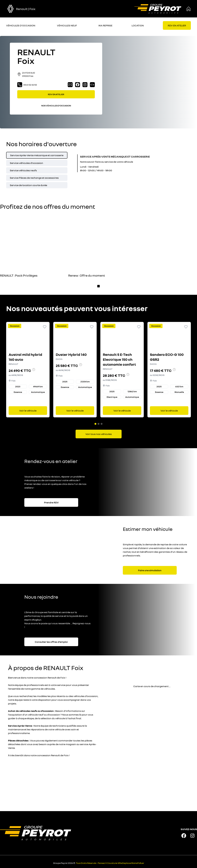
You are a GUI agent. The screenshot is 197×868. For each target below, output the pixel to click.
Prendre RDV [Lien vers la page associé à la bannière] (51, 501)
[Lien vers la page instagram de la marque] (192, 834)
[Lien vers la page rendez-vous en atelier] (177, 25)
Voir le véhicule (28, 410)
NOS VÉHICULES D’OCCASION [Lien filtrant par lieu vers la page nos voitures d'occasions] (56, 106)
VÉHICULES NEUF (67, 25)
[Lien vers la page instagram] (85, 85)
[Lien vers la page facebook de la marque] (184, 834)
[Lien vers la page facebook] (78, 85)
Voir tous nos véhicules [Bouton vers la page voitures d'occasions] (99, 433)
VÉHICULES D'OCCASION (21, 25)
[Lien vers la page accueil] (158, 9)
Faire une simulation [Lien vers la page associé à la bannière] (150, 569)
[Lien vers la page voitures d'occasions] (99, 433)
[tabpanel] (109, 163)
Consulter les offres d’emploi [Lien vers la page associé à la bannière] (51, 641)
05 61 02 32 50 (27, 85)
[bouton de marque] (10, 9)
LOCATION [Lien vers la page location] (138, 25)
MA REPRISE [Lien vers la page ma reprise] (105, 25)
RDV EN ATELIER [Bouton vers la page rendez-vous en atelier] (177, 25)
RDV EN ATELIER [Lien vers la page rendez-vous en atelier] (56, 94)
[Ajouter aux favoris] (45, 327)
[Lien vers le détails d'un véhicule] (28, 369)
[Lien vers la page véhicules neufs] (92, 85)
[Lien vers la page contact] (70, 85)
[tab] (37, 155)
